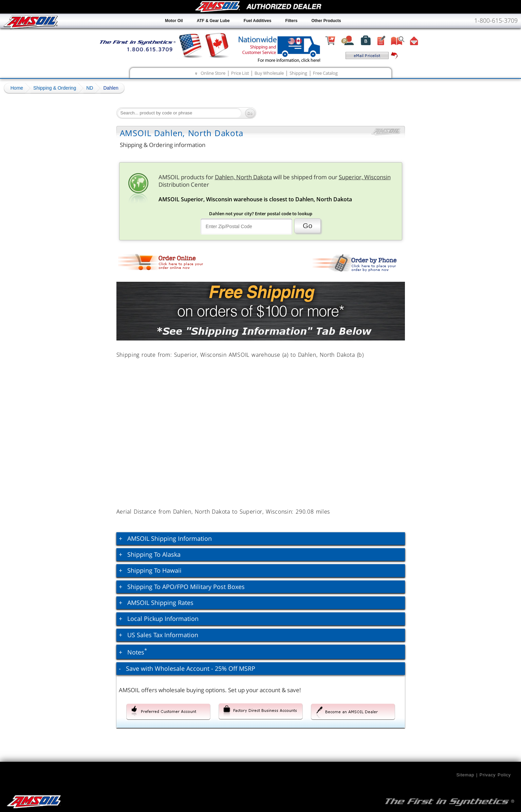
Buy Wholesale (269, 73)
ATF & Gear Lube (213, 21)
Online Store (213, 73)
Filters (291, 21)
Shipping (298, 73)
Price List (240, 73)
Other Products (326, 21)
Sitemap (465, 775)
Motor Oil (174, 21)
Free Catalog (325, 73)
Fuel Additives (258, 21)
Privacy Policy (495, 775)
